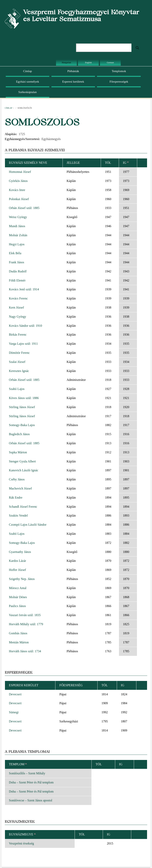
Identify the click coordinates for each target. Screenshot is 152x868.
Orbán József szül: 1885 (24, 208)
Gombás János (18, 633)
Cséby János (17, 479)
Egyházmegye (23, 834)
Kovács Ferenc (18, 298)
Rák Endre (16, 498)
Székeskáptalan (28, 92)
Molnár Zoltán (18, 235)
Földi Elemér (17, 280)
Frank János (17, 262)
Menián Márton (19, 642)
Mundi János (17, 226)
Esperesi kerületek (73, 82)
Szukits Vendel (18, 515)
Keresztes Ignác (19, 371)
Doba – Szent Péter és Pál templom (31, 782)
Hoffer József (17, 570)
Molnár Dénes (18, 597)
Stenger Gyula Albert (22, 461)
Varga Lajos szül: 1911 (23, 344)
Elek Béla (15, 253)
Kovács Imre (17, 190)
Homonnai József (20, 172)
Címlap (28, 71)
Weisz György (18, 217)
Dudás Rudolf (18, 271)
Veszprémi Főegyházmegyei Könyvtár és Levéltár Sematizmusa (81, 15)
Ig (126, 163)
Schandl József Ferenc (23, 507)
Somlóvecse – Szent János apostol (31, 800)
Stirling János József (22, 407)
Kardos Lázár (18, 561)
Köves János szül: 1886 (24, 398)
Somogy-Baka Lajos (22, 425)
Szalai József (17, 362)
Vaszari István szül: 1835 (25, 615)
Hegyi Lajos (17, 244)
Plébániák (73, 71)
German (110, 62)
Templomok (119, 71)
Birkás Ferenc (18, 335)
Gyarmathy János (20, 552)
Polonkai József (19, 199)
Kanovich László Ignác (24, 470)
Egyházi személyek (28, 82)
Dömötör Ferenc (19, 353)
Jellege (73, 163)
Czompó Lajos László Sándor (28, 525)
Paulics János (17, 606)
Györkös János (18, 181)
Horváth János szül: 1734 (25, 651)
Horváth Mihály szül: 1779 (26, 624)
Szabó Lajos (17, 389)
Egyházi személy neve (28, 163)
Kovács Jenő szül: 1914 (24, 289)
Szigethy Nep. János (22, 579)
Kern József (16, 307)
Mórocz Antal (18, 588)
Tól (108, 163)
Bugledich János (19, 434)
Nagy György (18, 317)
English (88, 62)
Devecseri (15, 694)
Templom (18, 764)
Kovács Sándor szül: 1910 (26, 326)
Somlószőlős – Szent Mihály (27, 773)
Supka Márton (18, 452)
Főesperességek (119, 82)
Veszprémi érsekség (21, 843)
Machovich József (20, 488)
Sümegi (14, 712)
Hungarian (66, 62)
